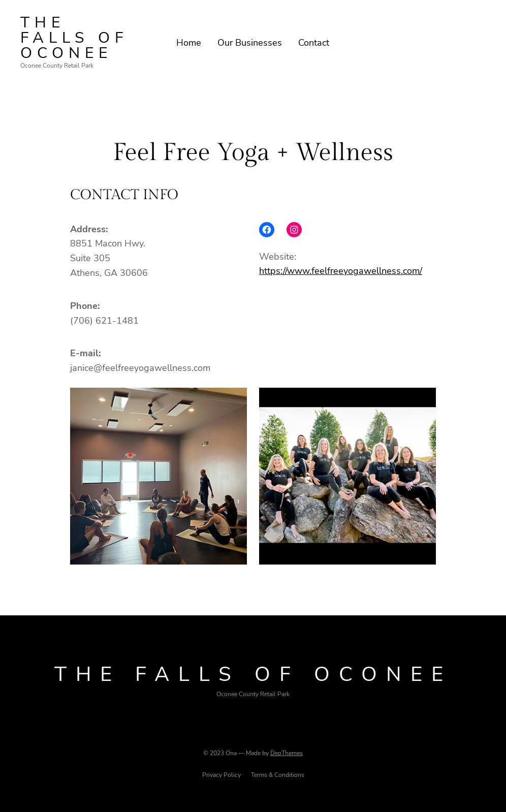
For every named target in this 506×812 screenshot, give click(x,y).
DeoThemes (287, 753)
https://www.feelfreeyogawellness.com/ (341, 271)
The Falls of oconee (74, 38)
